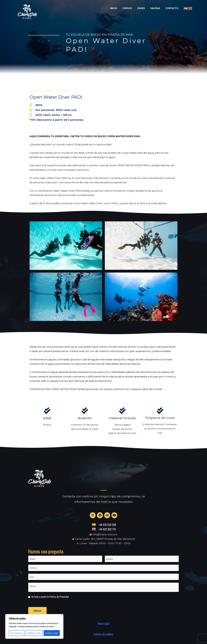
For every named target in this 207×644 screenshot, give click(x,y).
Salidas (151, 7)
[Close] (62, 615)
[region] (34, 626)
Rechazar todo (34, 633)
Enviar (37, 613)
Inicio (102, 7)
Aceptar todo (52, 633)
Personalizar (17, 633)
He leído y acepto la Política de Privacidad (50, 599)
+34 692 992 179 (107, 531)
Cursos (118, 7)
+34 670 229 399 (107, 527)
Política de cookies (104, 636)
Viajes (134, 7)
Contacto (170, 7)
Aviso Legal (103, 625)
